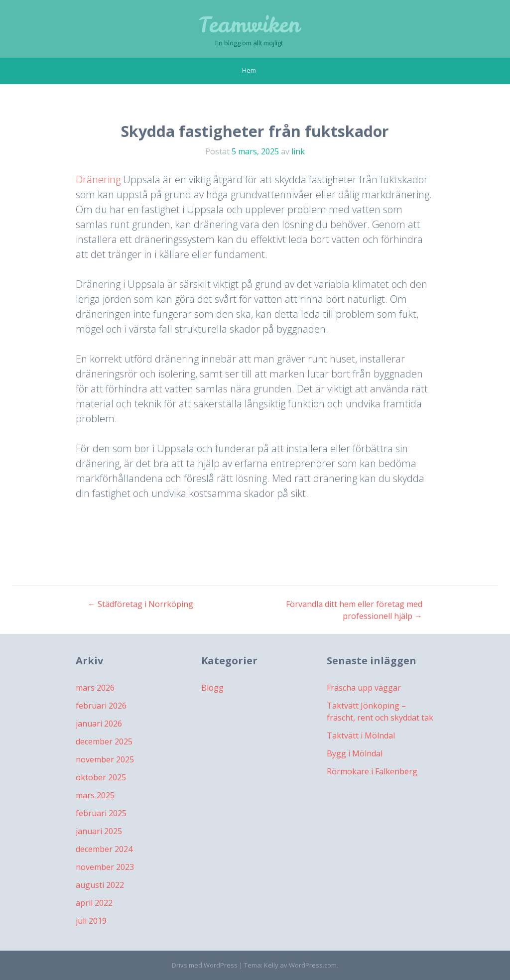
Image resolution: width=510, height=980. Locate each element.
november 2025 (105, 759)
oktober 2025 (101, 777)
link (298, 151)
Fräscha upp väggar (364, 688)
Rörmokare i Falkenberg (372, 771)
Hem (249, 70)
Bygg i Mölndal (355, 753)
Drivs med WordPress (205, 965)
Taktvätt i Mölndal (361, 735)
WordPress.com (313, 965)
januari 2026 (99, 724)
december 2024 (104, 849)
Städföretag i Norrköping (140, 604)
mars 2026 (95, 688)
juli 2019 (91, 921)
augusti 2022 (100, 885)
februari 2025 (101, 813)
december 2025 (104, 741)
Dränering (98, 180)
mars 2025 (95, 795)
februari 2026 (101, 706)
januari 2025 (99, 831)
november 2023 (105, 867)
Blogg (212, 688)
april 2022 (94, 903)
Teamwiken (249, 25)
